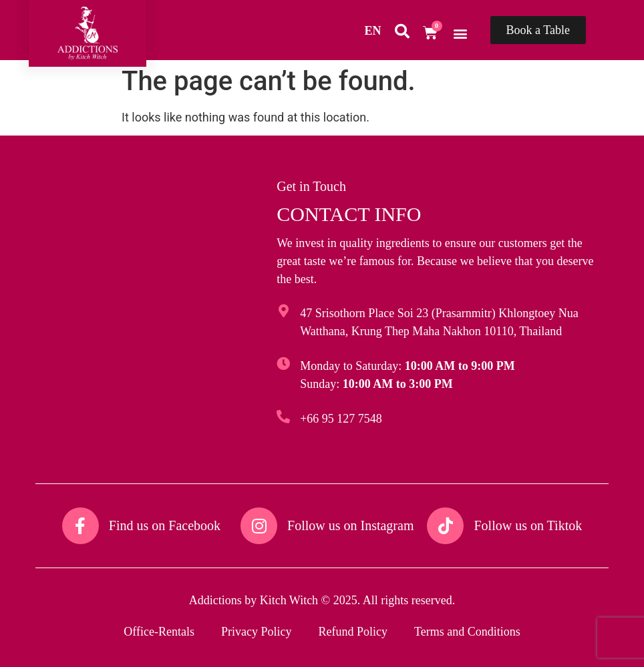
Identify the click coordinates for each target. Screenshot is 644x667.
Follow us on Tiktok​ (528, 525)
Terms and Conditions (467, 632)
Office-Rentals (159, 632)
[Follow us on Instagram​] (259, 526)
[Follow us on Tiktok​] (445, 526)
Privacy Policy (257, 632)
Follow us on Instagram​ (350, 525)
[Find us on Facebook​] (80, 526)
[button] (461, 33)
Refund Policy (353, 632)
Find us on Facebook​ (165, 525)
